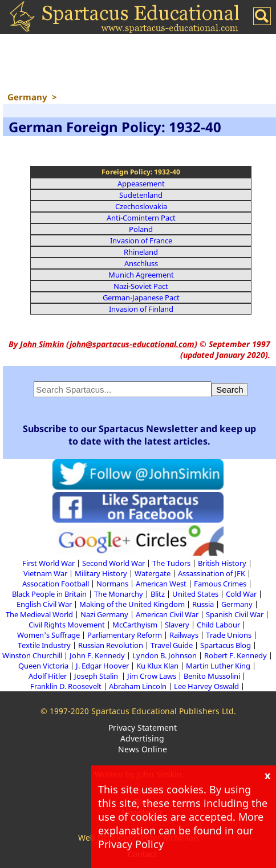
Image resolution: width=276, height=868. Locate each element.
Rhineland (141, 252)
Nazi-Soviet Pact (141, 286)
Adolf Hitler (48, 676)
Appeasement (141, 184)
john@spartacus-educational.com (132, 344)
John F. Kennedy (97, 655)
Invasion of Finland (141, 309)
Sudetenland (141, 195)
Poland (141, 229)
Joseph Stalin (97, 676)
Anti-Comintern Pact (141, 218)
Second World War (113, 563)
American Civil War (167, 614)
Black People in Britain (49, 594)
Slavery (177, 625)
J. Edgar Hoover (102, 666)
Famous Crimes (220, 584)
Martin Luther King (218, 666)
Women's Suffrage (48, 635)
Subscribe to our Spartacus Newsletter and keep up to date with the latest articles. (139, 435)
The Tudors (171, 563)
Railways (184, 635)
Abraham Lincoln (138, 686)
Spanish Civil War (235, 614)
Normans (112, 584)
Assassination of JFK (212, 573)
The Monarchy (119, 594)
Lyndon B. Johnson (165, 655)
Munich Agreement (141, 275)
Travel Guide (172, 645)
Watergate (153, 573)
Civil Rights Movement (67, 625)
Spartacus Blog (226, 645)
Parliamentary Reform (125, 635)
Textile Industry (44, 645)
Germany (237, 604)
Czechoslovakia (141, 206)
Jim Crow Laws (152, 676)
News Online (143, 749)
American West (161, 584)
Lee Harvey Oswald (206, 686)
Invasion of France (141, 241)
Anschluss (141, 263)
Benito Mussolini (212, 676)
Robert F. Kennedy (236, 655)
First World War (48, 563)
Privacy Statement (143, 728)
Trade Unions (229, 635)
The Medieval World (39, 614)
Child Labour (218, 625)
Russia (203, 604)
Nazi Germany (104, 614)
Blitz (158, 594)
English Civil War (44, 604)
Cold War (241, 594)
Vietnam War (45, 573)
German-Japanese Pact (141, 298)
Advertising (142, 738)
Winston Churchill (32, 655)
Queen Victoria (43, 666)
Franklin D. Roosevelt (66, 686)
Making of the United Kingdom (132, 604)
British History (222, 563)
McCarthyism (135, 625)
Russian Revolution (111, 645)
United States (195, 594)
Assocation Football (56, 584)
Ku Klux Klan (157, 666)
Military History (101, 573)
